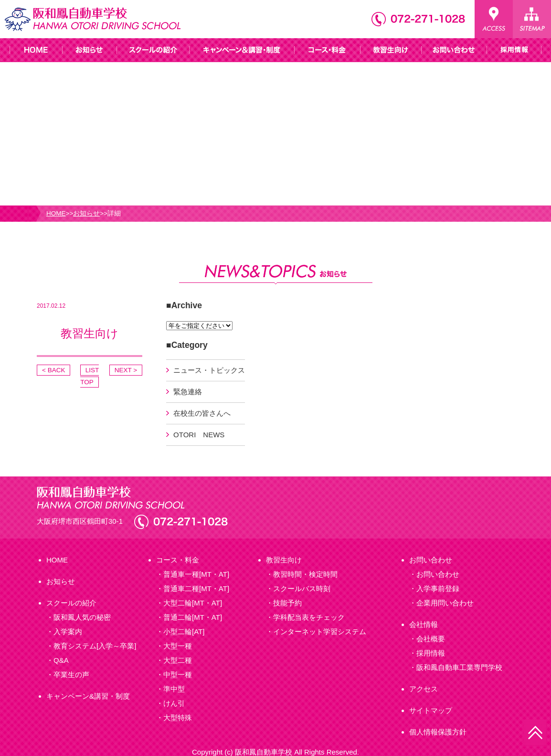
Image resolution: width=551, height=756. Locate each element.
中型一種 (178, 675)
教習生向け (284, 560)
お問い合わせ (431, 560)
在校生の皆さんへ (202, 413)
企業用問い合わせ (445, 603)
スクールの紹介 (71, 603)
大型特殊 (178, 718)
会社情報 (424, 624)
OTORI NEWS (199, 435)
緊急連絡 (188, 392)
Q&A (61, 660)
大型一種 (178, 646)
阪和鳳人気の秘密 (82, 617)
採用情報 (431, 653)
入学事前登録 (438, 589)
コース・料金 (178, 560)
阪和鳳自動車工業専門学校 (459, 667)
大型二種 (178, 660)
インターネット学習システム (320, 632)
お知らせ (86, 213)
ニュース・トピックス (209, 370)
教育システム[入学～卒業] (95, 646)
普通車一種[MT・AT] (196, 574)
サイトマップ (431, 710)
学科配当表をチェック (309, 617)
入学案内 (68, 632)
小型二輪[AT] (184, 632)
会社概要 (431, 639)
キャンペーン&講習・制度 (88, 696)
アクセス (424, 689)
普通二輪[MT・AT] (193, 617)
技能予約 (287, 603)
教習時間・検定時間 (305, 574)
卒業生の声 (71, 675)
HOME (56, 213)
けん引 (174, 703)
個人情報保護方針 (438, 732)
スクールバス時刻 (302, 589)
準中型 (174, 689)
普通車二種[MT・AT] (196, 589)
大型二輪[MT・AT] (193, 603)
